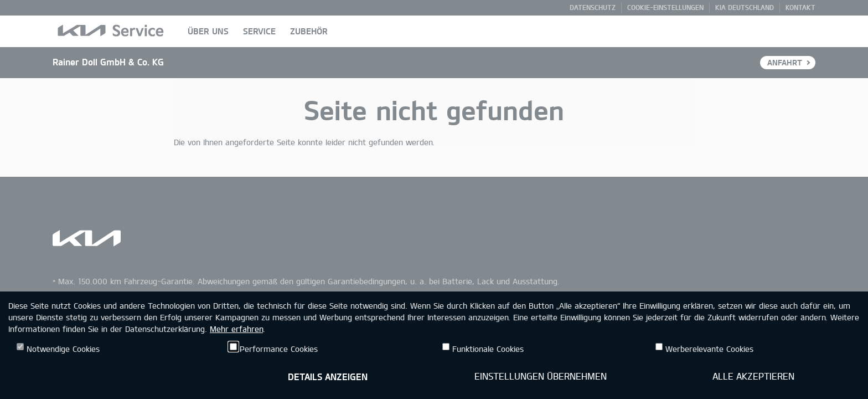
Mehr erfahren (236, 329)
